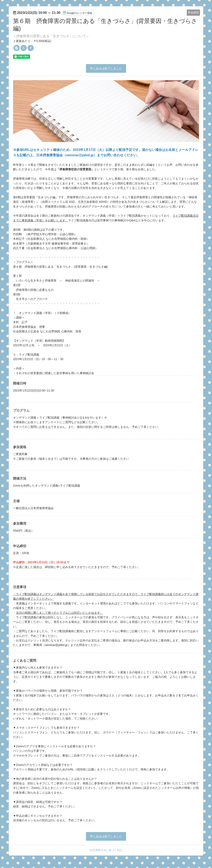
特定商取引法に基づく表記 (106, 850)
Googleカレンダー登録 (78, 13)
